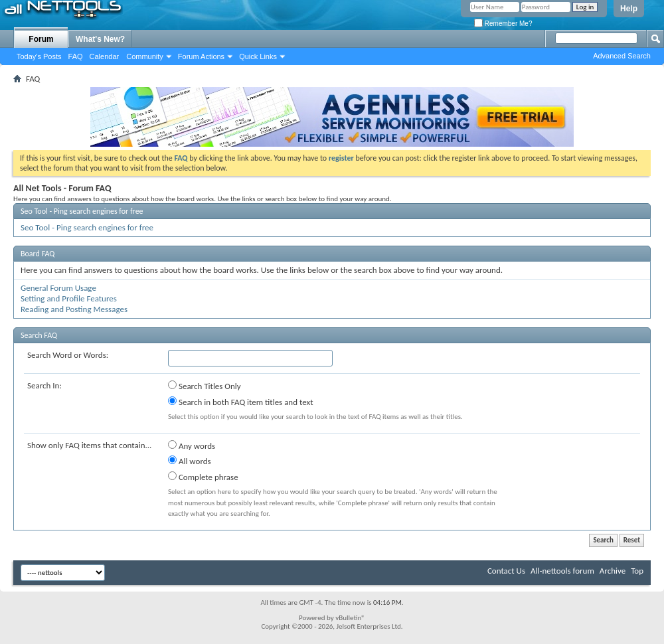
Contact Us (506, 571)
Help (629, 9)
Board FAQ (38, 254)
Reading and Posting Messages (74, 309)
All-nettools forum (562, 571)
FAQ (76, 56)
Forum (41, 39)
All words (190, 461)
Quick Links (258, 56)
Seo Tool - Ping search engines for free (82, 211)
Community (145, 56)
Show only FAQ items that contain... (89, 445)
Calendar (105, 56)
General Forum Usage (58, 288)
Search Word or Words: (68, 355)
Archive (613, 571)
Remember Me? (503, 24)
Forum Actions (201, 56)
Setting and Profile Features (69, 298)
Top (637, 571)
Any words (192, 445)
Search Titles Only (205, 386)
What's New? (100, 39)
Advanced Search (622, 56)
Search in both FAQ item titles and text (240, 402)
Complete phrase (203, 477)
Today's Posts (39, 56)
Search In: (44, 385)
